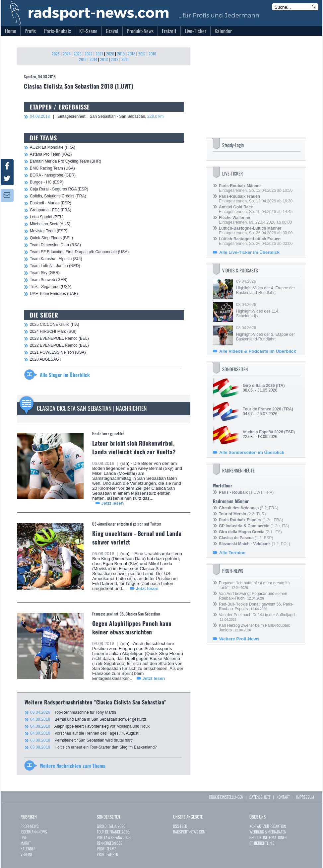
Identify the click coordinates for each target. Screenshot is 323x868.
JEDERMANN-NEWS (34, 832)
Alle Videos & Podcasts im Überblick (258, 351)
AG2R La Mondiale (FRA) (53, 147)
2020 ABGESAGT (46, 359)
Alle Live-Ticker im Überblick (249, 252)
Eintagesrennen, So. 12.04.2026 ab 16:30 (256, 199)
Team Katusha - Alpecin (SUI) (56, 259)
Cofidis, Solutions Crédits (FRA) (58, 196)
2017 (142, 54)
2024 (67, 54)
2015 (83, 59)
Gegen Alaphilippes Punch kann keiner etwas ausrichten (132, 627)
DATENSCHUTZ (260, 797)
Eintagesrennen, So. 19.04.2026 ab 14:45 (256, 209)
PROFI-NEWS (30, 826)
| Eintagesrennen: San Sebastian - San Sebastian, (97, 116)
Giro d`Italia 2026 (259, 386)
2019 (121, 54)
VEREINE (27, 854)
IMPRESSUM (305, 797)
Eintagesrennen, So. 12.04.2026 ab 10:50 (256, 188)
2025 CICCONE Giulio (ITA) (54, 325)
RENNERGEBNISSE (110, 843)
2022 (89, 54)
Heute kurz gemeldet (108, 434)
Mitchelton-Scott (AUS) (50, 224)
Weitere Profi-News (239, 639)
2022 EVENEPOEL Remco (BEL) (59, 345)
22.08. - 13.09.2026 (269, 434)
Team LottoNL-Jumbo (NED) (55, 266)
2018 (131, 54)
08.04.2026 (268, 310)
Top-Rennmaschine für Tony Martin (73, 712)
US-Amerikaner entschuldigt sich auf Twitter (127, 524)
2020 (110, 54)
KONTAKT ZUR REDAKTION (268, 826)
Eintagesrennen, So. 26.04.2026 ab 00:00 (256, 231)
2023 (78, 54)
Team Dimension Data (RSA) (55, 245)
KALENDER (28, 849)
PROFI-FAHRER (107, 854)
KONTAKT (283, 797)
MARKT (26, 843)
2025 (56, 54)
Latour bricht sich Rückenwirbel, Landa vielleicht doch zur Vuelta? (134, 447)
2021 (99, 54)
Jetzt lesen (112, 503)
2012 (115, 59)
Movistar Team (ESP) (49, 231)
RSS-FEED (180, 826)
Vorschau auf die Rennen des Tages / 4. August (84, 733)
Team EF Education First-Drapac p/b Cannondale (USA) (79, 252)
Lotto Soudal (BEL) (47, 217)
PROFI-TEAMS (107, 849)
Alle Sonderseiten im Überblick (252, 452)
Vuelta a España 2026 (263, 432)
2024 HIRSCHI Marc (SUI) (53, 331)
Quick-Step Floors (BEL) (51, 238)
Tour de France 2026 (262, 409)
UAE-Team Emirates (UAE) (54, 294)
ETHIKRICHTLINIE (262, 843)
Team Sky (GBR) (45, 273)
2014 (93, 59)
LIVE (24, 837)
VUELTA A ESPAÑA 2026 (114, 837)
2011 (125, 59)
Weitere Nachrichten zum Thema (73, 765)
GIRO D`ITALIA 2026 (111, 826)
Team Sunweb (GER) (49, 280)
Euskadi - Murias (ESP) (51, 203)
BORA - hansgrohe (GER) (53, 175)
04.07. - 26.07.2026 (268, 411)
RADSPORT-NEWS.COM (189, 832)
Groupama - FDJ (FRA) (51, 210)
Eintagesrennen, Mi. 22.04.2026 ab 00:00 (255, 220)
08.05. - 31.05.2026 (264, 388)
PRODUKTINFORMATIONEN (268, 837)
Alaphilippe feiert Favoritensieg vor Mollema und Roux (90, 726)
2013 (104, 59)
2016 (152, 54)
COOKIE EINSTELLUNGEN (226, 797)
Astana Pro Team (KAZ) (51, 154)
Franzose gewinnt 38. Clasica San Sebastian (126, 614)
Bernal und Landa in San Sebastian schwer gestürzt (88, 719)
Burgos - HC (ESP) (47, 182)
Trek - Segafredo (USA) (51, 287)
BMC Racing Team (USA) (52, 168)
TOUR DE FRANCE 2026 (113, 832)
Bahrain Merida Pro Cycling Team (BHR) (65, 161)
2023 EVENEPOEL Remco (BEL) (59, 338)
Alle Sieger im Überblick (65, 375)
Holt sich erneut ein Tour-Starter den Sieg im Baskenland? (94, 747)
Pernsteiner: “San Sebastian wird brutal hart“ (82, 740)
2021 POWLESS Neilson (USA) (58, 352)
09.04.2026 (268, 287)
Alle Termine (232, 553)
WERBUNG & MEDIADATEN (268, 832)
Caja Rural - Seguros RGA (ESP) (59, 189)
